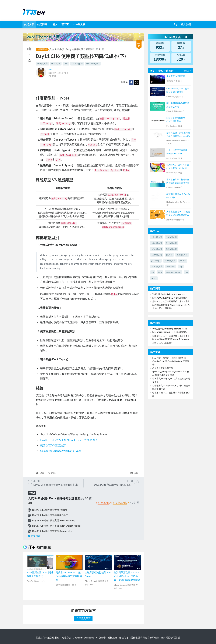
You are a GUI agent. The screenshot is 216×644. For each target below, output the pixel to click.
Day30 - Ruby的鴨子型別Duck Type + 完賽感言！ (69, 440)
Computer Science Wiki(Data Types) (61, 451)
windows (171, 266)
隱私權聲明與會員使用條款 (145, 638)
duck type (56, 63)
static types (77, 63)
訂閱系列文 (120, 503)
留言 (40, 473)
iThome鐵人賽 (175, 37)
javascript (156, 260)
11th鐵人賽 (157, 255)
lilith (50, 69)
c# (153, 272)
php (181, 266)
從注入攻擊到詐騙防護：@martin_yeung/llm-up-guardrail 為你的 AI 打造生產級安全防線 (171, 372)
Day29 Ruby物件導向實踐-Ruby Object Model (56, 526)
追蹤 (52, 473)
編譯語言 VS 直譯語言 (53, 445)
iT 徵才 (54, 24)
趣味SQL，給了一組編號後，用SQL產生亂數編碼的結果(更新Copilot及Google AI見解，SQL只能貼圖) (171, 305)
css (186, 272)
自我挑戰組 (42, 49)
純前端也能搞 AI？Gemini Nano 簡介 (178, 196)
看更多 (188, 71)
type (66, 63)
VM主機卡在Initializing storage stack (170, 294)
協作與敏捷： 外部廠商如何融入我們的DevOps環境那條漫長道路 (178, 135)
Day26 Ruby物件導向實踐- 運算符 (50, 510)
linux (160, 272)
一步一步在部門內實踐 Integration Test (177, 152)
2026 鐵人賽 (79, 24)
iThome (90, 638)
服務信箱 (124, 638)
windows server (173, 272)
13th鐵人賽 (157, 243)
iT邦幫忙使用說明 (170, 638)
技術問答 (42, 24)
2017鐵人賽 (157, 266)
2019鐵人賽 (182, 255)
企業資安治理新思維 (176, 76)
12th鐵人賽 (172, 249)
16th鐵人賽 (172, 237)
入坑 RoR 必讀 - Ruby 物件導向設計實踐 (70, 49)
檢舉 (134, 473)
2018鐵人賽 (170, 260)
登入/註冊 (186, 24)
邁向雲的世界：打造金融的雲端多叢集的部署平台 (178, 181)
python (183, 260)
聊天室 (65, 24)
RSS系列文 (103, 503)
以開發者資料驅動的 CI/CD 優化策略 (176, 120)
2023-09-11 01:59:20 (58, 73)
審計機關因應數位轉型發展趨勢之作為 (178, 105)
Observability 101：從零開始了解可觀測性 (178, 90)
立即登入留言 (83, 618)
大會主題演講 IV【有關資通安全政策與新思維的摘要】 (178, 213)
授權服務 (112, 638)
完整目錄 (34, 536)
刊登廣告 (101, 638)
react (154, 278)
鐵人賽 (169, 255)
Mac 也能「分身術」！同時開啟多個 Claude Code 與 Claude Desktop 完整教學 (171, 361)
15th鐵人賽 (42, 63)
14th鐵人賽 (172, 243)
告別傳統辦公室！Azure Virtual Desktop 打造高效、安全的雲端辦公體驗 (127, 576)
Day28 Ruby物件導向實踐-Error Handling (54, 520)
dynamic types (93, 63)
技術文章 (29, 24)
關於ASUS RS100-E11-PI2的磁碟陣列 (170, 298)
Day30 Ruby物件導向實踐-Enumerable (52, 531)
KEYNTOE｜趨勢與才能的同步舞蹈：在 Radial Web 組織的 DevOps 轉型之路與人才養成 (178, 167)
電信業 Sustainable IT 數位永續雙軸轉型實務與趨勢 (69, 576)
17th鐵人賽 (157, 249)
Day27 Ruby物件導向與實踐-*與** (50, 515)
